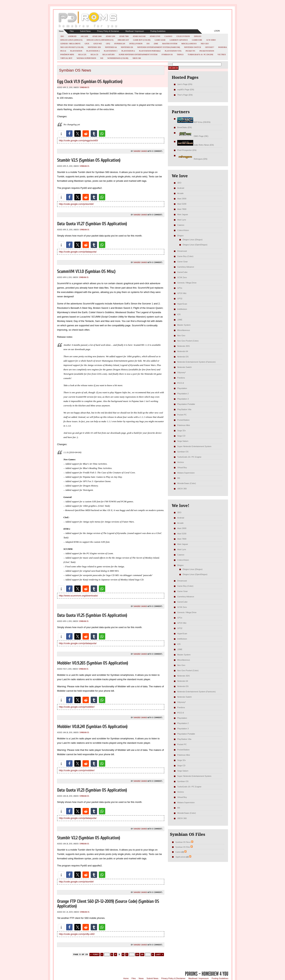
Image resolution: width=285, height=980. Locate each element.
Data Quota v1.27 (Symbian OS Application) (92, 224)
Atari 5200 (110, 36)
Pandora (223, 47)
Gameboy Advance (179, 40)
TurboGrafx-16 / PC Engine (201, 55)
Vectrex (222, 55)
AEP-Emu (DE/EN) (194, 122)
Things (180, 55)
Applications (180, 857)
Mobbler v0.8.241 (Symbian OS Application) (92, 727)
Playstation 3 (111, 51)
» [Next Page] (153, 955)
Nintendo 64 (111, 47)
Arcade (84, 36)
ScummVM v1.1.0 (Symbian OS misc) (86, 272)
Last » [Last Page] (159, 955)
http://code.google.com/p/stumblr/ (76, 204)
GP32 (108, 44)
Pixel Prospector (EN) (187, 150)
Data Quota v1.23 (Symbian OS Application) (92, 790)
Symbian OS (167, 55)
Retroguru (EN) (192, 159)
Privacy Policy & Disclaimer (108, 31)
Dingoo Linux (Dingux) (71, 40)
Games (178, 852)
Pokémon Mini (67, 55)
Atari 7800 (124, 36)
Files (72, 31)
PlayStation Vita (173, 51)
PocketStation (207, 51)
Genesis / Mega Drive (70, 44)
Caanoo (168, 36)
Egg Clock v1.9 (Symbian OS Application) (90, 82)
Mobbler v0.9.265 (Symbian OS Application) (93, 663)
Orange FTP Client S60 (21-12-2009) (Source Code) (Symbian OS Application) (108, 904)
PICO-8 (63, 51)
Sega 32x (82, 55)
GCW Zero (211, 40)
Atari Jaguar (139, 36)
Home (126, 978)
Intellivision (136, 44)
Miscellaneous (189, 44)
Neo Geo (205, 44)
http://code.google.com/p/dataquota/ (78, 252)
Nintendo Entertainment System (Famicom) (159, 47)
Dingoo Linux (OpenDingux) (100, 40)
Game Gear (160, 40)
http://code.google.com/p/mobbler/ (77, 707)
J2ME (156, 44)
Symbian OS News (183, 842)
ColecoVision (183, 36)
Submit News (85, 31)
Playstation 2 (93, 51)
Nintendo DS (127, 47)
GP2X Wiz (98, 44)
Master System (170, 44)
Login (217, 31)
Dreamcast (123, 40)
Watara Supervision (86, 58)
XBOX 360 (137, 58)
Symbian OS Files (183, 847)
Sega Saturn (108, 55)
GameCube (197, 40)
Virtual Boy (66, 58)
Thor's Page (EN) (185, 95)
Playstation (76, 51)
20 (142, 955)
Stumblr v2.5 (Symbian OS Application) (89, 160)
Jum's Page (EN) (185, 84)
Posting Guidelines (158, 31)
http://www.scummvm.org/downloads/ (78, 596)
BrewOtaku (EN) (184, 127)
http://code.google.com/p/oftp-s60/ (77, 934)
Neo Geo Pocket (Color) (72, 47)
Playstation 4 (128, 51)
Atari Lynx (155, 36)
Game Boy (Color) (142, 40)
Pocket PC (190, 51)
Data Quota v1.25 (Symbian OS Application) (92, 615)
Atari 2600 (97, 36)
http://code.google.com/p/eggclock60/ (78, 140)
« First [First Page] (95, 955)
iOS (148, 44)
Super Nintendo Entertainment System (138, 55)
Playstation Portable (150, 51)
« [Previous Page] (102, 955)
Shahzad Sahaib (140, 151)
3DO (62, 36)
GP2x (87, 44)
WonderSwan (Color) (118, 58)
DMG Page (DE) (193, 136)
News (61, 31)
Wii (102, 58)
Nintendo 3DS (94, 47)
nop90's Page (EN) (186, 90)
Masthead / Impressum (135, 31)
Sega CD (94, 55)
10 (137, 955)
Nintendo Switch (193, 47)
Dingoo (197, 36)
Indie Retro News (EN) (195, 145)
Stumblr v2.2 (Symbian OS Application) (89, 838)
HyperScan (120, 44)
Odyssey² (210, 47)
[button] (61, 134)
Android (72, 36)
